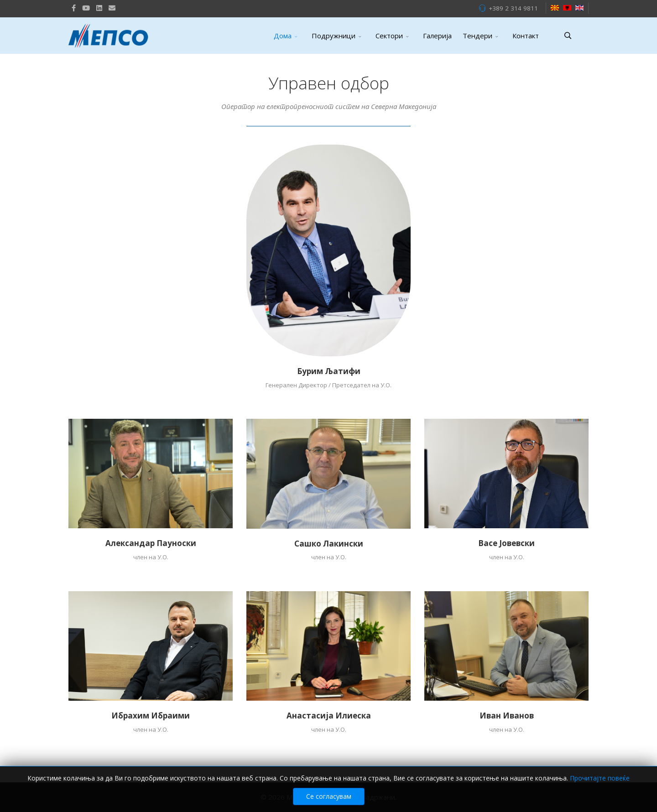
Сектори (389, 36)
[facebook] (74, 8)
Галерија (437, 36)
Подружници (334, 36)
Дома (283, 36)
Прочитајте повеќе (600, 778)
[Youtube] (86, 8)
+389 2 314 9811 (513, 8)
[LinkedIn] (99, 8)
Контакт (526, 36)
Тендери (477, 36)
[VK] (112, 8)
